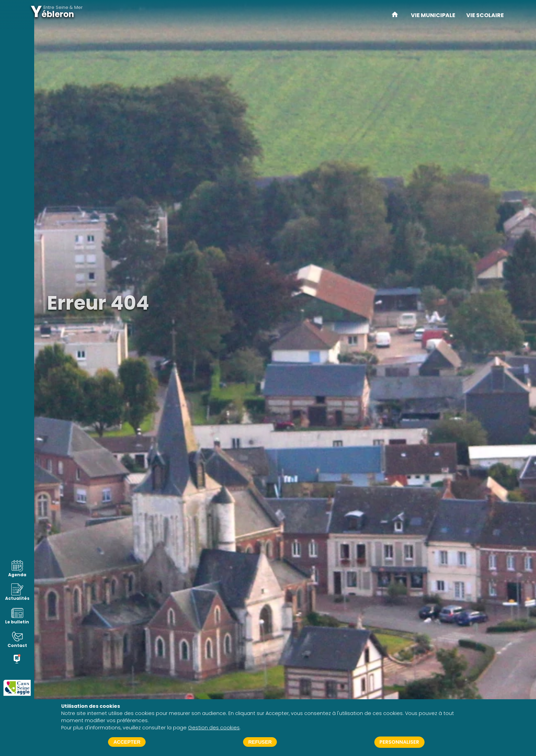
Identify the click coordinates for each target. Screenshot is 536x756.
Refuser (260, 742)
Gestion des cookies (214, 728)
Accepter (127, 742)
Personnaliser (399, 742)
